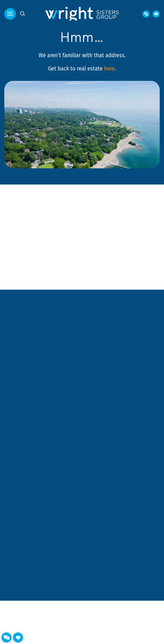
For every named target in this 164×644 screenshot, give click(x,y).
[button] (10, 14)
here (109, 68)
